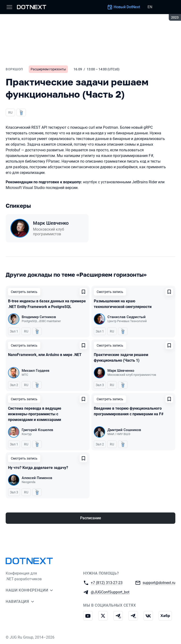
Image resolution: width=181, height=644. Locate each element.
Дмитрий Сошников (124, 430)
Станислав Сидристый (127, 317)
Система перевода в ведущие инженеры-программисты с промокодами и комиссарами (35, 414)
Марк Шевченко (51, 223)
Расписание (91, 518)
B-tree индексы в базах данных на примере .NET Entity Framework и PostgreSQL (47, 304)
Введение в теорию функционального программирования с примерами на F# (129, 411)
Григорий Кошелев (37, 430)
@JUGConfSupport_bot (110, 592)
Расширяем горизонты (48, 69)
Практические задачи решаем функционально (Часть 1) (121, 358)
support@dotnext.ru (159, 582)
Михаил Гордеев (36, 371)
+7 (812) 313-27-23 (107, 582)
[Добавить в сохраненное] (83, 292)
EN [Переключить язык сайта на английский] (150, 7)
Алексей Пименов (37, 478)
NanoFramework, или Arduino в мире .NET (45, 355)
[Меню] (9, 7)
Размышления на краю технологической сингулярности (123, 304)
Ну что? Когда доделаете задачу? (38, 468)
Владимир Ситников (39, 317)
